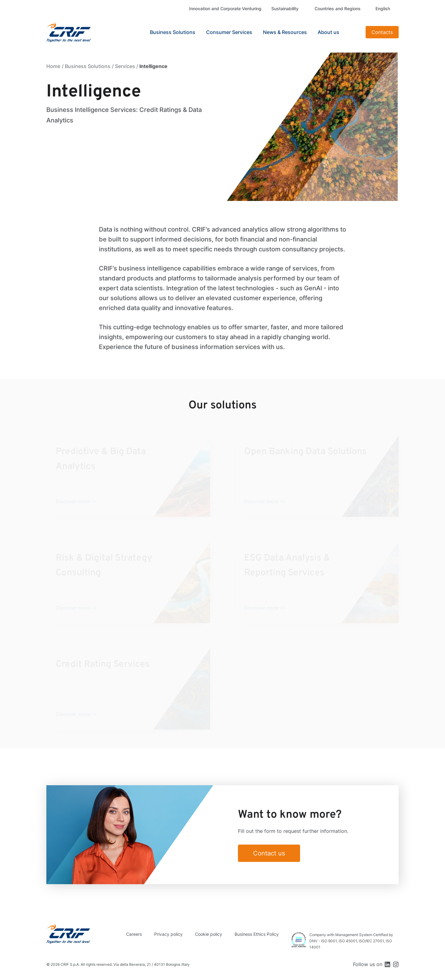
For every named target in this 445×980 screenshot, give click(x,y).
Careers (134, 934)
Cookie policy (209, 934)
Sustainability (285, 9)
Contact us (269, 853)
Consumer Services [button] (229, 32)
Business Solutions (88, 66)
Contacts (382, 32)
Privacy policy (168, 934)
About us (328, 32)
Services (125, 66)
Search (353, 32)
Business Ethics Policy (257, 934)
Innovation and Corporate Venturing (225, 9)
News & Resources (285, 32)
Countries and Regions (338, 9)
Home (53, 66)
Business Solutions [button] (173, 32)
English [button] (383, 9)
